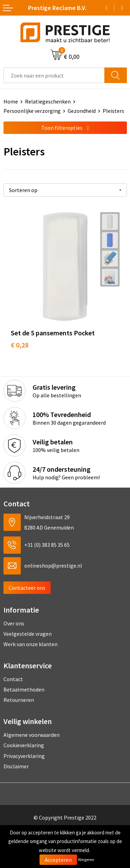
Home (11, 101)
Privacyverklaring (24, 756)
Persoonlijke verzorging (32, 111)
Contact (13, 679)
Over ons (14, 623)
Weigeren (86, 860)
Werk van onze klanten (31, 644)
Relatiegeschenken (48, 101)
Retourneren (19, 700)
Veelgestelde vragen (28, 634)
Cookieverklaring (24, 745)
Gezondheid (82, 111)
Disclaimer (16, 766)
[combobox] (54, 75)
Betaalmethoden (24, 689)
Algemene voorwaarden (32, 735)
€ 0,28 (20, 345)
